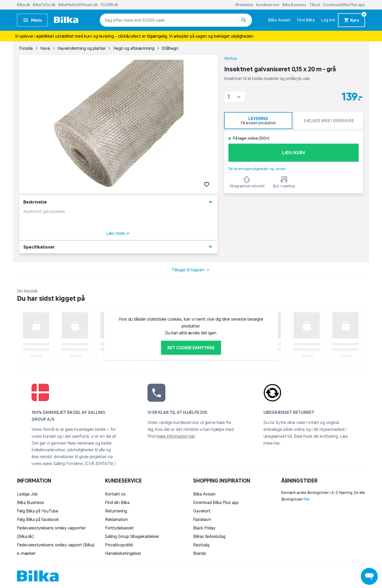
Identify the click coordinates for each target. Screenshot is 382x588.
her (307, 499)
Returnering (116, 511)
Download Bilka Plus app (344, 5)
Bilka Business (295, 5)
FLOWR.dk (110, 5)
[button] (235, 97)
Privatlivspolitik (119, 545)
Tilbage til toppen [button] (191, 270)
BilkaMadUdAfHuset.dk (79, 5)
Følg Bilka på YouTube (38, 511)
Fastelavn (202, 519)
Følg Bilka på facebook (38, 519)
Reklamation (116, 519)
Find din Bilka (117, 502)
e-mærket (26, 553)
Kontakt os (115, 494)
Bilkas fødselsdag (209, 536)
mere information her (176, 436)
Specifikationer (118, 247)
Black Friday (204, 528)
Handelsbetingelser (123, 553)
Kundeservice (268, 5)
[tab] (258, 121)
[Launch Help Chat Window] (369, 576)
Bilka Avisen (279, 20)
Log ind (328, 20)
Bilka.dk (24, 5)
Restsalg (201, 545)
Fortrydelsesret (119, 528)
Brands (200, 553)
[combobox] (114, 20)
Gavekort (202, 511)
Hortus (231, 58)
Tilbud (315, 5)
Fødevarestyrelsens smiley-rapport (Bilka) (56, 545)
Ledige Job (27, 494)
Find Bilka (306, 20)
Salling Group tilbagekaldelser (132, 536)
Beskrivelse (118, 202)
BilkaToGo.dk (45, 5)
